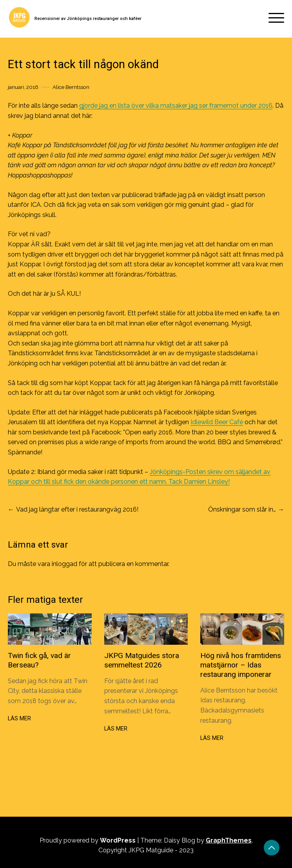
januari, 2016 (23, 87)
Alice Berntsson (71, 87)
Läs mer (19, 719)
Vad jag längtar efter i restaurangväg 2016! (77, 509)
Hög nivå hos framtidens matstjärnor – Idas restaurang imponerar (241, 665)
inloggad (64, 564)
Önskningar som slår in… (242, 509)
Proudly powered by (88, 840)
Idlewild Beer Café (217, 422)
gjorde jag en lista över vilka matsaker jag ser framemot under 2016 (176, 106)
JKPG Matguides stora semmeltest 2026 (142, 660)
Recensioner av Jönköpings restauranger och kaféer (88, 19)
